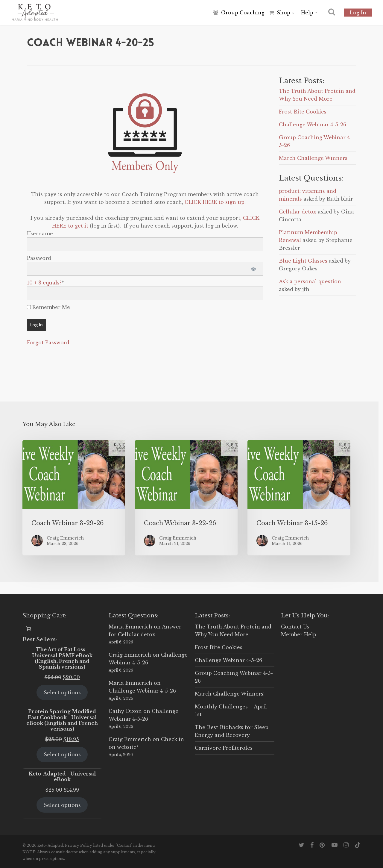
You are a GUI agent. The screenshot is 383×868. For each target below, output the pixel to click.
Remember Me (48, 307)
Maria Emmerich (130, 627)
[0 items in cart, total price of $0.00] (28, 629)
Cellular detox (298, 212)
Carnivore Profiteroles (224, 748)
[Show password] (254, 269)
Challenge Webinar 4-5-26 (313, 125)
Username (40, 234)
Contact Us (295, 627)
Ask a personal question (310, 281)
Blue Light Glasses (303, 261)
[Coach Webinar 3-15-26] (299, 498)
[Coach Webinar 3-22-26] (186, 498)
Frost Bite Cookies (303, 112)
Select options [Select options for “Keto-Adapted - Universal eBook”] (62, 805)
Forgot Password (48, 343)
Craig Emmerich (130, 655)
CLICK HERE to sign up (215, 202)
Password (39, 258)
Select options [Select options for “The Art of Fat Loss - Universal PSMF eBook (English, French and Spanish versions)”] (62, 693)
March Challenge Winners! (314, 158)
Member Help (299, 634)
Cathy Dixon (125, 711)
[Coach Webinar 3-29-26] (74, 498)
